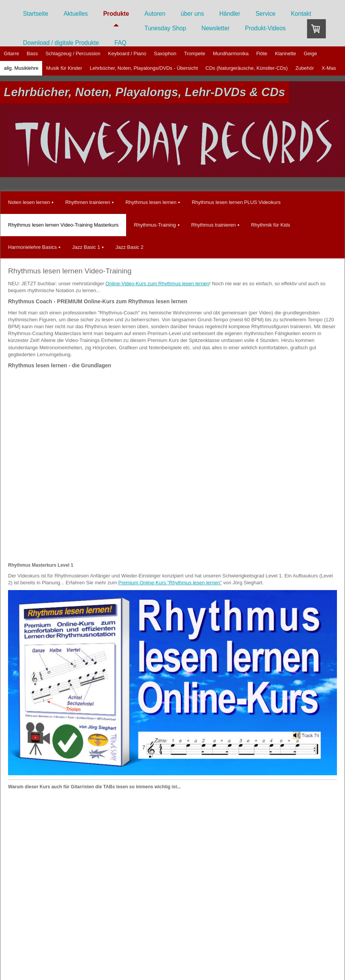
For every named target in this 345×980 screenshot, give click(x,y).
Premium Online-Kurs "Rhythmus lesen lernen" (170, 583)
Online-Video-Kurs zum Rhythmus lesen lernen (157, 284)
